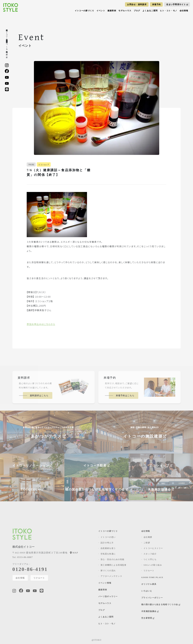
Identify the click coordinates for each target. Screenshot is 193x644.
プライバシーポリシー (152, 598)
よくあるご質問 (150, 11)
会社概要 (148, 537)
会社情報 (184, 11)
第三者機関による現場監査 (114, 565)
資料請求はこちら (39, 396)
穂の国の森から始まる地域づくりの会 (161, 604)
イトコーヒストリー (153, 548)
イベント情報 (105, 583)
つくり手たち (150, 559)
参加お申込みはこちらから (41, 324)
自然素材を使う (108, 548)
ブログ (137, 11)
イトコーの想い (108, 537)
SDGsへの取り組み (153, 565)
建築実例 (112, 11)
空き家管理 (148, 618)
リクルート (39, 578)
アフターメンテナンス (111, 576)
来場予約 (156, 4)
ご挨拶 (147, 543)
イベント (101, 11)
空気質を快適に (108, 554)
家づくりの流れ (108, 571)
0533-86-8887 (23, 557)
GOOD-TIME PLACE (152, 577)
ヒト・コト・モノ (169, 11)
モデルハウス (125, 11)
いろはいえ (147, 591)
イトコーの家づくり (85, 11)
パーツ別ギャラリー (108, 596)
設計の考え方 (107, 543)
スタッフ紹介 (150, 554)
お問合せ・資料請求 (137, 4)
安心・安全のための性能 (112, 559)
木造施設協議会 (150, 611)
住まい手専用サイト (177, 4)
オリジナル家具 (149, 584)
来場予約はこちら (125, 396)
